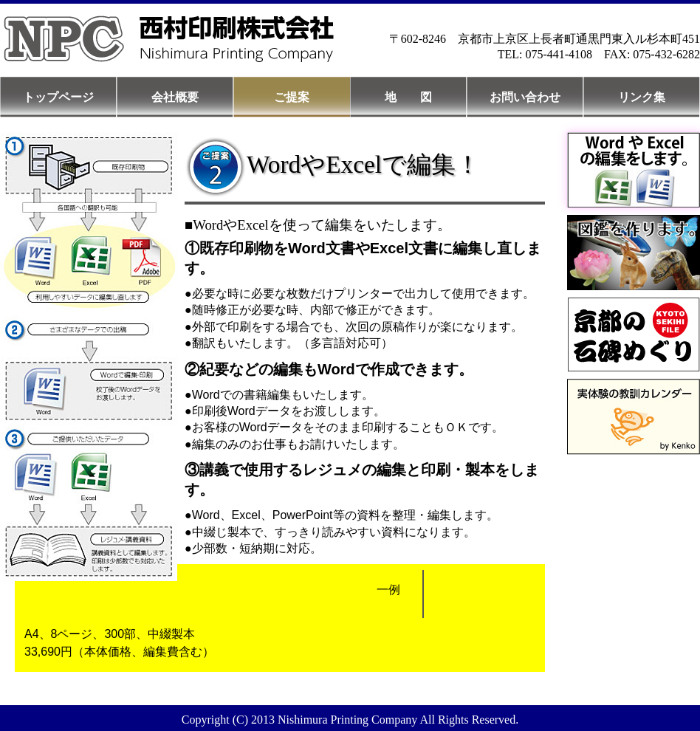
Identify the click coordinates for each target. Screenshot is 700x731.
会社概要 (175, 97)
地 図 (408, 97)
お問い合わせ (525, 97)
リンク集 (642, 97)
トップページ (58, 97)
